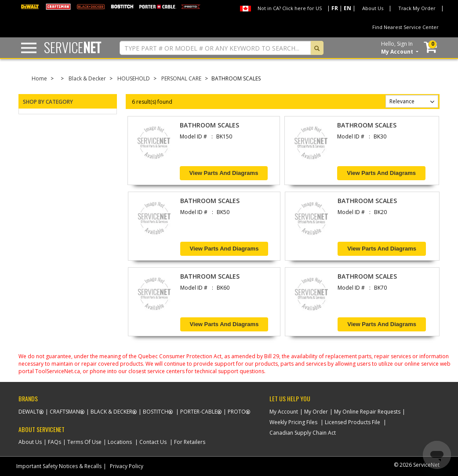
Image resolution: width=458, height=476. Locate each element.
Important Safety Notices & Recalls (59, 466)
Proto (237, 412)
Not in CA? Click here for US (290, 8)
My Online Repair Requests (367, 412)
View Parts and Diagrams (224, 173)
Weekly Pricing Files (293, 422)
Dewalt (29, 412)
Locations (120, 442)
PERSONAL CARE (181, 78)
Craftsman (65, 412)
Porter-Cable (199, 412)
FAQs (55, 442)
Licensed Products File (353, 422)
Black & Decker (87, 78)
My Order (316, 412)
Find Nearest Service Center (405, 27)
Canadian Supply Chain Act (303, 433)
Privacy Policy (127, 466)
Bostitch (156, 412)
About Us (373, 8)
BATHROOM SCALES (209, 125)
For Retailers (190, 442)
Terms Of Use (84, 442)
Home (39, 78)
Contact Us (153, 442)
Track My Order (417, 8)
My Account (284, 412)
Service (73, 47)
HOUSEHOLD (134, 78)
